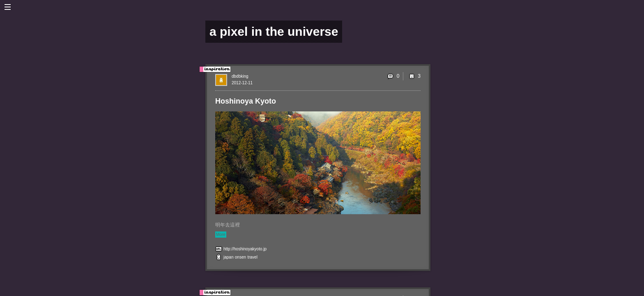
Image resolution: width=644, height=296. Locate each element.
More (221, 235)
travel (252, 257)
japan (228, 257)
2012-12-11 (242, 83)
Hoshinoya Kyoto (246, 101)
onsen (240, 257)
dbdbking (240, 76)
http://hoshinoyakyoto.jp (245, 249)
